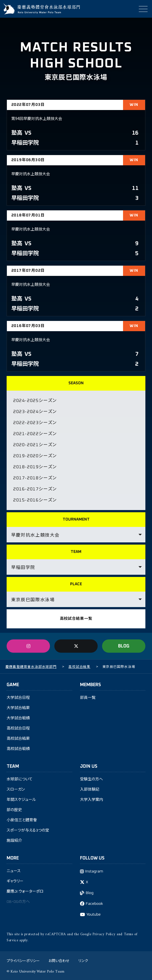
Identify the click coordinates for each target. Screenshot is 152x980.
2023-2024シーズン (35, 412)
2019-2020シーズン (35, 456)
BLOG (124, 646)
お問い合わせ (59, 961)
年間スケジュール (21, 800)
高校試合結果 (18, 739)
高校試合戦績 (18, 749)
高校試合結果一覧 (76, 619)
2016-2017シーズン (35, 489)
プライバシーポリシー (23, 961)
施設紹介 (14, 841)
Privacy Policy (104, 934)
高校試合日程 (18, 728)
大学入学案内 (92, 800)
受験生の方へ (91, 779)
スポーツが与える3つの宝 (28, 830)
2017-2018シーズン (35, 478)
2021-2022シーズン (35, 434)
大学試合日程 (18, 698)
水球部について (20, 779)
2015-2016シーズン (35, 500)
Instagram (94, 871)
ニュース (14, 871)
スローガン (16, 790)
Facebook (94, 904)
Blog (90, 893)
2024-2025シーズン (35, 401)
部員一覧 (88, 698)
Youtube (94, 914)
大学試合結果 (18, 708)
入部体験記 (90, 790)
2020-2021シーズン (35, 445)
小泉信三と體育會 (22, 820)
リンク (83, 961)
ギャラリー (15, 881)
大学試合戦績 (18, 718)
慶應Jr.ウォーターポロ (25, 892)
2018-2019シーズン (35, 467)
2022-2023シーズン (35, 423)
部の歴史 (14, 810)
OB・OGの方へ (18, 902)
